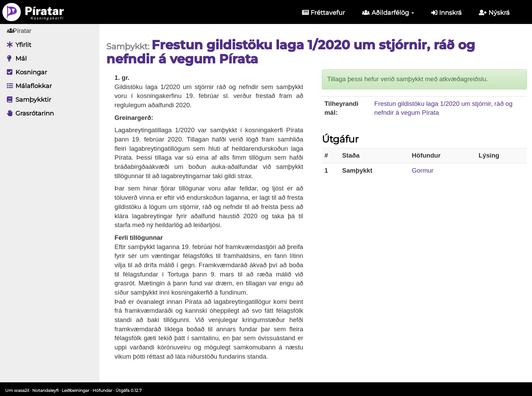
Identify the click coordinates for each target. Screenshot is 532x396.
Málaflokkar (28, 86)
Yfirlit (17, 45)
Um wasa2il (17, 390)
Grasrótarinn (29, 113)
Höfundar (102, 390)
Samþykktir (27, 100)
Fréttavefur (323, 13)
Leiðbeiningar (76, 390)
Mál (15, 59)
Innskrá (446, 13)
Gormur (422, 170)
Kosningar (25, 72)
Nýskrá (494, 13)
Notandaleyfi (45, 390)
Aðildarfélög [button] (388, 13)
